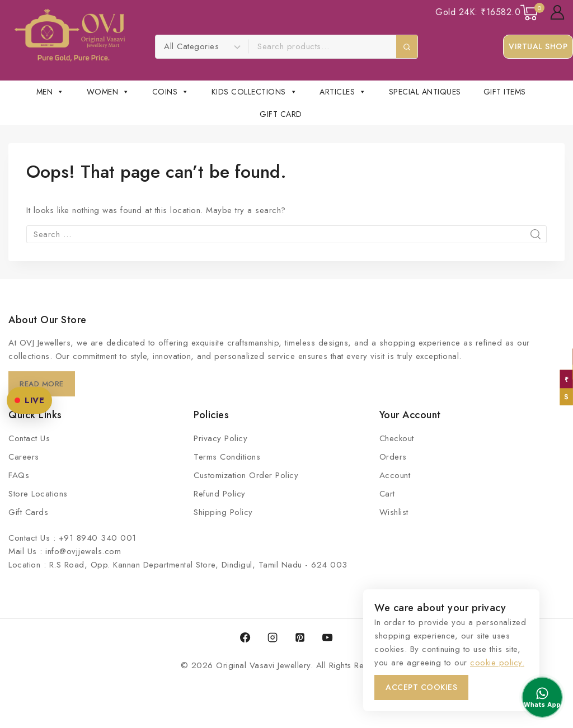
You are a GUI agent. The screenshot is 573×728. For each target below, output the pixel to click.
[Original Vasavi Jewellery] (70, 35)
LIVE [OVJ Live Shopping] (29, 400)
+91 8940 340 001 (98, 538)
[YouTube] (327, 637)
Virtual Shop (538, 46)
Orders (393, 457)
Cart (387, 494)
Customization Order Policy (246, 475)
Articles (343, 92)
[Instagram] (273, 637)
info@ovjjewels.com (83, 551)
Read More (43, 384)
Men (50, 92)
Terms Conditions (227, 457)
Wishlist (394, 512)
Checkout (397, 438)
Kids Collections (255, 92)
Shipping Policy (223, 512)
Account (395, 475)
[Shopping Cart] (530, 13)
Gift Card (281, 114)
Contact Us (29, 438)
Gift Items (505, 92)
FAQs (19, 475)
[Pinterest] (300, 637)
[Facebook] (245, 637)
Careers (24, 457)
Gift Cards (28, 512)
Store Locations (38, 494)
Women (108, 92)
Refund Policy (220, 494)
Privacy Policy (220, 438)
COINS (171, 92)
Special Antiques (425, 92)
